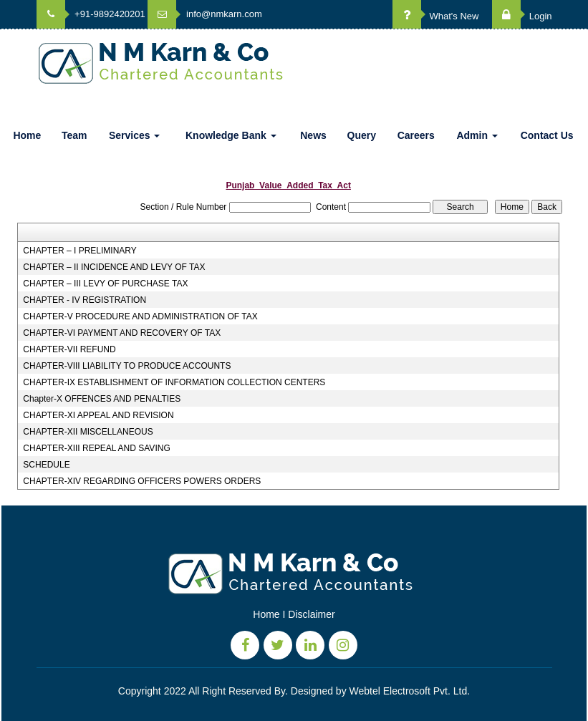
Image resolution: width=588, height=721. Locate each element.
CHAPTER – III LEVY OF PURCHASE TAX (105, 284)
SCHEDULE (46, 465)
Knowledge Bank (231, 135)
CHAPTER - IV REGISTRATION (85, 300)
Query (362, 135)
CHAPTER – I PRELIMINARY (79, 251)
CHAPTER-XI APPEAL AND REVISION (98, 415)
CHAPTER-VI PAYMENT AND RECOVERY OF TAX (122, 333)
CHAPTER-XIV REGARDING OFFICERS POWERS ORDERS (142, 481)
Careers (416, 135)
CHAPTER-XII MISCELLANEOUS (88, 432)
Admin (477, 135)
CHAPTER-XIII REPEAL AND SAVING (96, 448)
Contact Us (547, 135)
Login (522, 16)
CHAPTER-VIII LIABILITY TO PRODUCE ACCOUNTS (127, 366)
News (313, 135)
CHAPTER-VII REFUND (69, 349)
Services (135, 135)
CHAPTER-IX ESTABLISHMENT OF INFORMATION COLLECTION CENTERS (174, 382)
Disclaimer (311, 614)
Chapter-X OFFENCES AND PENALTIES (102, 399)
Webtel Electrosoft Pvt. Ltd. (410, 691)
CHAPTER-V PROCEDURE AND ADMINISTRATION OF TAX (140, 316)
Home (27, 135)
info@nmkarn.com (204, 14)
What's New (436, 16)
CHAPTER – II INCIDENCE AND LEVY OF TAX (114, 267)
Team (74, 135)
